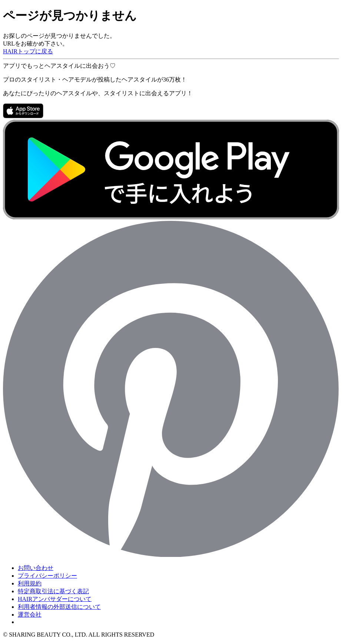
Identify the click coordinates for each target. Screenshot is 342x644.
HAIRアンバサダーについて (55, 599)
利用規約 (30, 583)
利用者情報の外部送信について (59, 607)
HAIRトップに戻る (28, 51)
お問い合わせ (36, 568)
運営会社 (30, 615)
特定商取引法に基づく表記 (53, 591)
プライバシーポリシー (47, 576)
